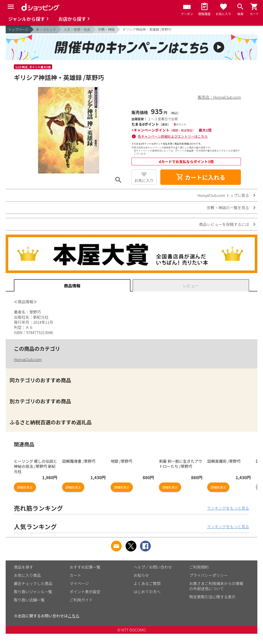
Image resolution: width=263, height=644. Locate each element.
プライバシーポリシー (209, 575)
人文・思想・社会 (77, 29)
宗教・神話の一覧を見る (228, 208)
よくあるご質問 (147, 583)
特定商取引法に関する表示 (212, 597)
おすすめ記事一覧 (85, 567)
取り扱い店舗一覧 (29, 600)
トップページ (18, 29)
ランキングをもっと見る (228, 508)
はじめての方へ (147, 592)
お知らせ (141, 575)
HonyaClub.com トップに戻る (223, 195)
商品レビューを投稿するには (224, 224)
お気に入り (144, 180)
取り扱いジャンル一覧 (33, 592)
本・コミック (46, 29)
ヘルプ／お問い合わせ (153, 567)
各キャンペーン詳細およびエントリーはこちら (173, 136)
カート (75, 575)
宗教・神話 (106, 29)
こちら (74, 616)
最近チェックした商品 (33, 583)
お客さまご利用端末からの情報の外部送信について (216, 586)
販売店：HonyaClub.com (219, 97)
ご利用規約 (199, 567)
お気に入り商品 (27, 575)
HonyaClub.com (28, 359)
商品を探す (24, 567)
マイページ (79, 583)
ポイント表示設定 (85, 592)
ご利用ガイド (81, 600)
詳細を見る (25, 487)
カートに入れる (201, 177)
